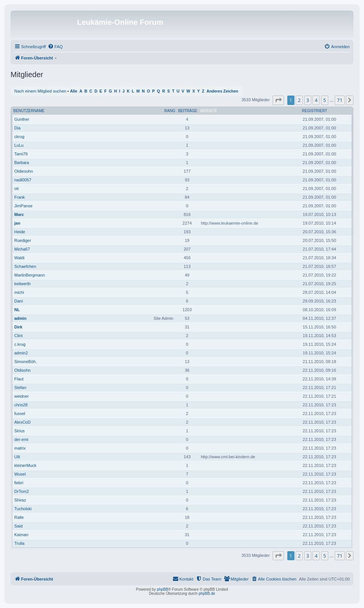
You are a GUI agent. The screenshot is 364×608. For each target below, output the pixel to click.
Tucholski (23, 509)
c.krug (20, 344)
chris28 (21, 405)
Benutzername (29, 111)
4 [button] (316, 100)
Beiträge (188, 111)
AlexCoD (22, 422)
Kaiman (21, 535)
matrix (20, 448)
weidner (22, 396)
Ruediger (23, 240)
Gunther (22, 119)
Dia (17, 128)
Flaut (19, 379)
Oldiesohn (24, 171)
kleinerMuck (25, 465)
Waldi (19, 258)
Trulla (19, 543)
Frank (20, 197)
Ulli (17, 457)
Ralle (19, 517)
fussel (20, 413)
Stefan (20, 388)
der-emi (21, 439)
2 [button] (299, 100)
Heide (20, 232)
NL (17, 310)
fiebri (19, 483)
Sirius (20, 431)
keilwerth (22, 284)
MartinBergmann (30, 275)
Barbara (22, 163)
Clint (18, 336)
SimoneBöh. (26, 362)
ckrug (19, 137)
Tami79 (21, 154)
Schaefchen (25, 266)
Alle (74, 91)
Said (18, 526)
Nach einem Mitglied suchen (40, 91)
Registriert (315, 111)
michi (19, 292)
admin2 (21, 353)
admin (20, 318)
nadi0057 (23, 180)
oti (17, 188)
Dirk (18, 327)
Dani (19, 301)
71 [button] (340, 100)
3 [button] (308, 100)
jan (17, 223)
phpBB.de (207, 594)
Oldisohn (22, 370)
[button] (278, 100)
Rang (170, 111)
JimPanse (23, 206)
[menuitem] (55, 47)
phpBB (162, 589)
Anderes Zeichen (222, 91)
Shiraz (20, 500)
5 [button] (325, 100)
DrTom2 (22, 491)
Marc (19, 214)
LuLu (19, 145)
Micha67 (22, 249)
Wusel (20, 474)
